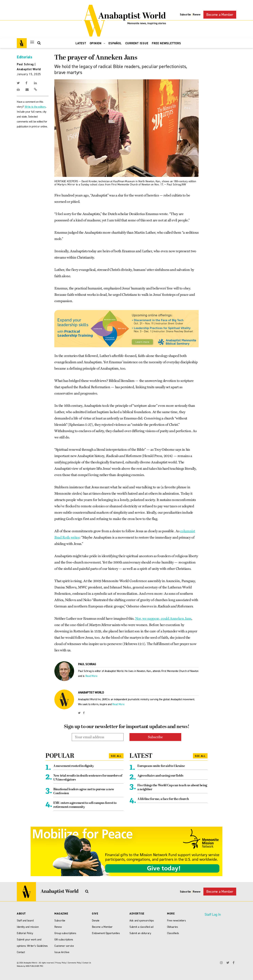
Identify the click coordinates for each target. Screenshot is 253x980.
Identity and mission (28, 926)
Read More (91, 676)
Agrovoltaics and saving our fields (160, 775)
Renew (196, 15)
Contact (21, 952)
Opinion (97, 43)
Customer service (64, 945)
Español (115, 43)
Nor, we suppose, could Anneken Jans (163, 619)
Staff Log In (213, 914)
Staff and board (25, 920)
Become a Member (220, 15)
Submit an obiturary (140, 933)
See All (116, 756)
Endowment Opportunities (106, 933)
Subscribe (185, 15)
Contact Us (87, 962)
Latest (81, 43)
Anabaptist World (29, 69)
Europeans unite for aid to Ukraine (161, 766)
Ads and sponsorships (142, 920)
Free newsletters (177, 920)
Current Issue (137, 43)
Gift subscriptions (64, 939)
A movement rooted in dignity (74, 766)
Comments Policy (75, 962)
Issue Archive (62, 952)
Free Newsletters (166, 43)
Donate (96, 920)
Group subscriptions (65, 933)
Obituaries (173, 926)
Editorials (25, 57)
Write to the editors (35, 107)
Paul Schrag (25, 64)
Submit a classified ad (141, 926)
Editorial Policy (25, 933)
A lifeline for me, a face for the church (163, 799)
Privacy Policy (61, 962)
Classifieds (173, 933)
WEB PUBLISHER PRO (34, 966)
